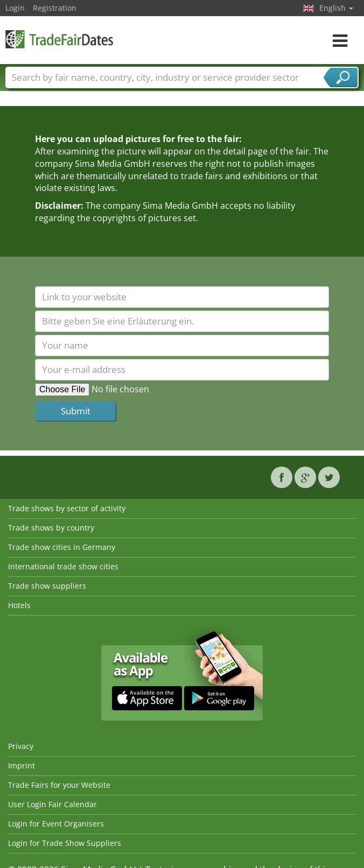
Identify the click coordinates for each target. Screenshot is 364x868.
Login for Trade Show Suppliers (65, 843)
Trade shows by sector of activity (67, 508)
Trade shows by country (51, 528)
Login (15, 8)
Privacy (21, 746)
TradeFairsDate (59, 39)
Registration (55, 8)
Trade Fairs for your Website (59, 785)
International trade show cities (63, 566)
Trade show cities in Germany (62, 547)
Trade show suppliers (47, 586)
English (336, 8)
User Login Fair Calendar (52, 804)
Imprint (22, 765)
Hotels (19, 605)
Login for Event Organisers (56, 824)
